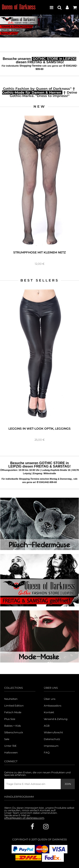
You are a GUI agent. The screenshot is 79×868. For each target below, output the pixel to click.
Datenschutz (52, 739)
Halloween (11, 753)
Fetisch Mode (13, 712)
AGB (47, 726)
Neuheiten (11, 699)
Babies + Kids (13, 726)
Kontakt (49, 712)
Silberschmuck (14, 732)
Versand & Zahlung (56, 719)
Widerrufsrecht (53, 732)
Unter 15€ (10, 746)
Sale (7, 739)
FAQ (47, 753)
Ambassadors (53, 706)
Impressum (51, 746)
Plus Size (10, 719)
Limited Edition (14, 706)
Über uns (50, 699)
